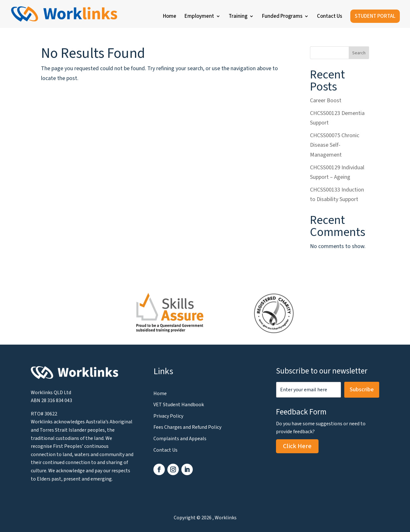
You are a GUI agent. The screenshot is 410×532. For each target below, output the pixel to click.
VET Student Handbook (179, 405)
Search (359, 53)
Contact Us (329, 17)
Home (170, 17)
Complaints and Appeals (180, 439)
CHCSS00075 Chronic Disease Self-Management (335, 145)
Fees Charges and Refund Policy (187, 427)
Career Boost (326, 101)
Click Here (297, 446)
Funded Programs (282, 17)
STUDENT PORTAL (375, 16)
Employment (199, 17)
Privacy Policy (168, 416)
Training (238, 17)
